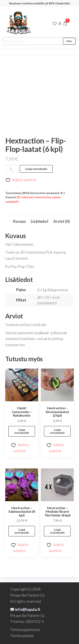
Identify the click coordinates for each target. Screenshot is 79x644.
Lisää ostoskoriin (36, 169)
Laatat (56, 197)
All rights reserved (25, 601)
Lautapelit (12, 202)
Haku (69, 41)
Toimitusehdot (22, 636)
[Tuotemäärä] (12, 169)
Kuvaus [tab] (19, 221)
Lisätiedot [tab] (40, 221)
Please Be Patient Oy (27, 595)
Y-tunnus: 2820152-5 (27, 621)
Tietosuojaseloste (25, 630)
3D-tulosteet (25, 197)
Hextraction (43, 197)
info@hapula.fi (25, 609)
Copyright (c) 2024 (25, 589)
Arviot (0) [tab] (62, 221)
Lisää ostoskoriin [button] (22, 431)
